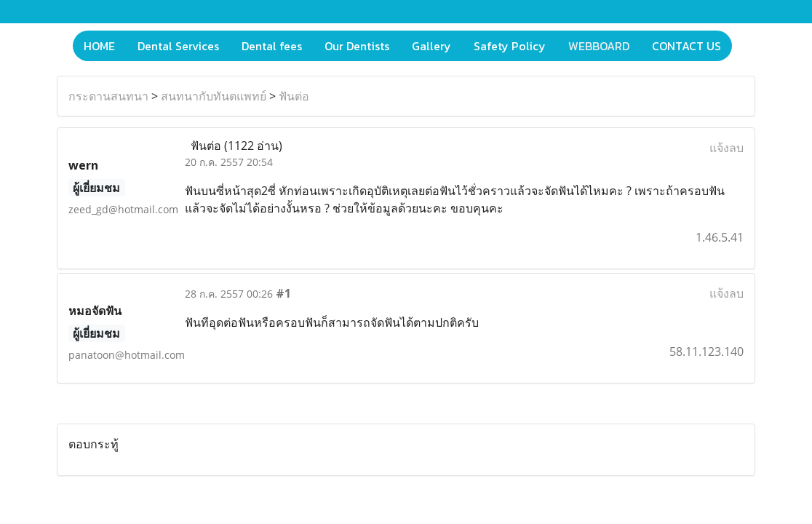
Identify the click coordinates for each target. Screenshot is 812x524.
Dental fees (272, 46)
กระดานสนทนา (108, 96)
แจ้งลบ (727, 148)
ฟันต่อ (294, 96)
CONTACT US (686, 46)
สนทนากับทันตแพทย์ (214, 96)
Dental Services (178, 46)
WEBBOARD (599, 46)
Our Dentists (357, 46)
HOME (99, 46)
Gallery (431, 46)
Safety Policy (510, 46)
